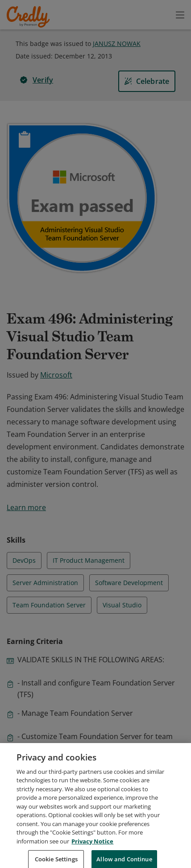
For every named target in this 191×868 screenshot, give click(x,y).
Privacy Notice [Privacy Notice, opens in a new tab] (92, 850)
